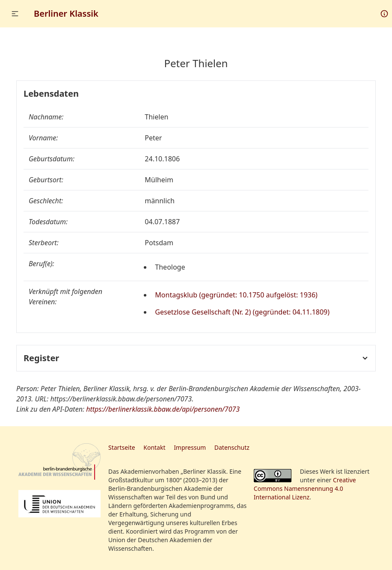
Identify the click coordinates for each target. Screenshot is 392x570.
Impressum (190, 447)
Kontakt (154, 447)
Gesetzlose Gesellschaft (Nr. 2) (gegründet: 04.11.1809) (242, 312)
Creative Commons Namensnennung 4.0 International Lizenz (305, 488)
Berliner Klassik (66, 13)
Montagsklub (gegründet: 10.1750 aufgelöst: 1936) (236, 295)
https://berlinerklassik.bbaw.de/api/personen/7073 (163, 409)
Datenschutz (232, 447)
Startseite (122, 447)
